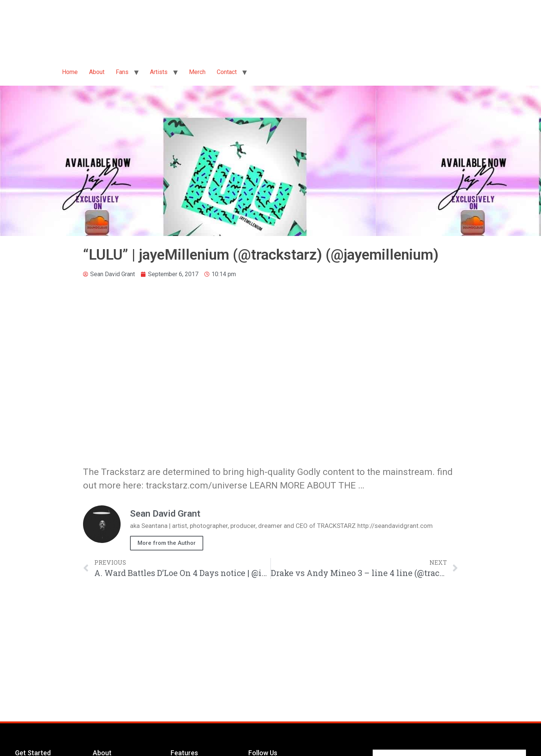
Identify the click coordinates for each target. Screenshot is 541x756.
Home (70, 72)
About (97, 72)
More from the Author (167, 543)
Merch (197, 72)
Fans (122, 72)
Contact (227, 72)
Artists (159, 72)
